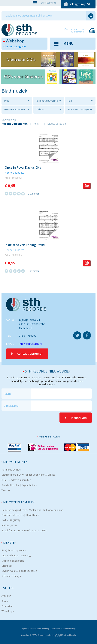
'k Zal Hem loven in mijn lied (16, 480)
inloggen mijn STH (81, 4)
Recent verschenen (15, 124)
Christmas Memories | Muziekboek (20, 515)
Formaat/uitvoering (47, 101)
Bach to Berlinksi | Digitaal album (19, 485)
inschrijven (79, 418)
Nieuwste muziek (15, 462)
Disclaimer (55, 629)
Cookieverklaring (68, 629)
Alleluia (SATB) (9, 526)
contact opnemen (30, 354)
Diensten (10, 543)
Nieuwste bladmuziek (19, 502)
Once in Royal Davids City (23, 167)
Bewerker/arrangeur (79, 109)
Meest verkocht (57, 124)
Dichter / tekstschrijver (44, 111)
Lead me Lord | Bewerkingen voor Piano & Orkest (28, 475)
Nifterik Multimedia (65, 635)
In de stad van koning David (25, 245)
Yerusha (6, 490)
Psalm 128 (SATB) (11, 520)
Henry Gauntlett (15, 109)
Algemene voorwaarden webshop (35, 629)
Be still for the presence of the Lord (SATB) (24, 531)
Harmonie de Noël (11, 470)
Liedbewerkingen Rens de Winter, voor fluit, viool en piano (32, 510)
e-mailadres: (11, 406)
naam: (8, 394)
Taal (70, 101)
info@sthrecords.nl (30, 344)
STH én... (9, 588)
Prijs (7, 101)
